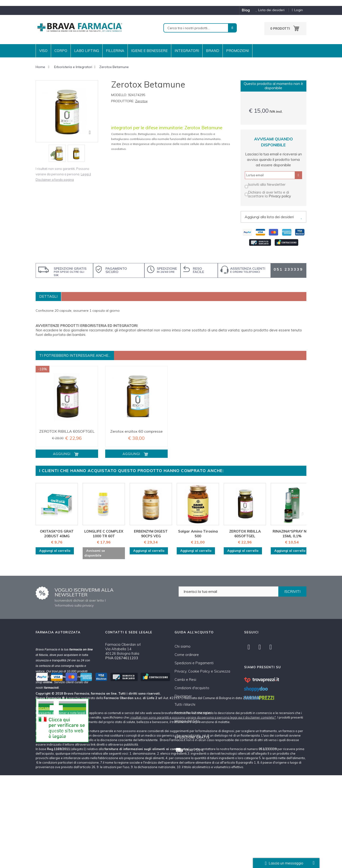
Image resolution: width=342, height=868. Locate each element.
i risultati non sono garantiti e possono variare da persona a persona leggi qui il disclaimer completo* (203, 810)
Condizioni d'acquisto (192, 688)
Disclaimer (183, 696)
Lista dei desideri (268, 10)
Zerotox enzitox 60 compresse (136, 431)
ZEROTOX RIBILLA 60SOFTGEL (67, 431)
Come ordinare (187, 655)
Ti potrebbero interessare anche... (75, 355)
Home (40, 67)
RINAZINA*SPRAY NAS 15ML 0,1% (292, 534)
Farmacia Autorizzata (192, 713)
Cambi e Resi (185, 680)
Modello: (119, 95)
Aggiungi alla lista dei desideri (269, 217)
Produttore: (123, 101)
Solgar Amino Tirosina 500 (198, 534)
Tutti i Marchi (185, 704)
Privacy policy (280, 196)
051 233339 (288, 269)
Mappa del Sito (187, 721)
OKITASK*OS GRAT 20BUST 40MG (57, 534)
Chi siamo (183, 646)
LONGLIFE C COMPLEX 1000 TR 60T (104, 534)
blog (246, 10)
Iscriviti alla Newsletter (267, 184)
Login (297, 10)
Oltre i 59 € (194, 750)
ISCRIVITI (292, 592)
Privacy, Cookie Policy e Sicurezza (202, 671)
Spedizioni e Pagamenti (194, 663)
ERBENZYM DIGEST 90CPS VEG (151, 534)
